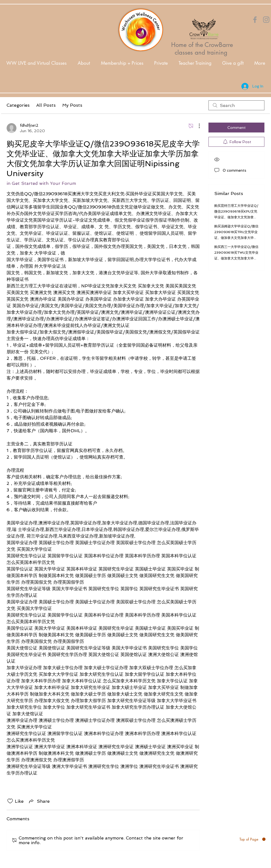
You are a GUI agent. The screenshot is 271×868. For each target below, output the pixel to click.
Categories (18, 105)
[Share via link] (39, 801)
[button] (84, 63)
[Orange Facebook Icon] (255, 20)
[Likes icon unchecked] (10, 801)
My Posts (72, 105)
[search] (236, 105)
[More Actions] (196, 126)
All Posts (46, 105)
